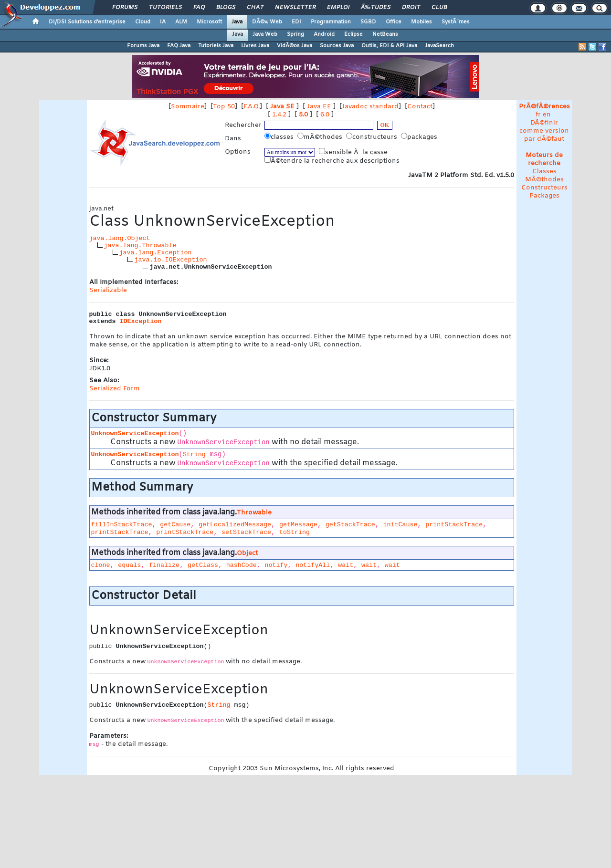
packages (420, 137)
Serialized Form (115, 389)
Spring (295, 34)
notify (276, 565)
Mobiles (421, 22)
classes (280, 137)
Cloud (143, 22)
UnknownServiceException (135, 434)
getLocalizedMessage (235, 525)
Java (237, 22)
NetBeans (385, 34)
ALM (181, 22)
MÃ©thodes (544, 180)
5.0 (303, 115)
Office (394, 22)
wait (346, 565)
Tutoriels (165, 8)
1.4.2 (279, 115)
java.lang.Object (120, 238)
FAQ (199, 8)
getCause (175, 525)
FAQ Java (179, 46)
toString (295, 532)
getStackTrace (350, 525)
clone (101, 565)
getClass (203, 565)
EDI (296, 22)
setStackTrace (246, 532)
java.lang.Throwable (140, 246)
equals (129, 565)
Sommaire (188, 107)
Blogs (226, 8)
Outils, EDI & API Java (389, 46)
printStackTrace (454, 525)
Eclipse (353, 34)
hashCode (242, 565)
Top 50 (224, 107)
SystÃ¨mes (456, 22)
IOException (141, 321)
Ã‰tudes (376, 8)
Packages (544, 196)
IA (163, 22)
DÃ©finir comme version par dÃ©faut (544, 131)
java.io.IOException (170, 260)
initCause (400, 525)
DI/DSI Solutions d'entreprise (87, 22)
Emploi (338, 8)
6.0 (325, 115)
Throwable (254, 513)
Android (324, 34)
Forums (125, 8)
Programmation (331, 22)
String (194, 455)
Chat (255, 8)
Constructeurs (544, 188)
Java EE (319, 107)
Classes (544, 172)
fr (538, 115)
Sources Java (337, 46)
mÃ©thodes (321, 137)
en (547, 115)
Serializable (108, 290)
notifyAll (313, 565)
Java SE (282, 107)
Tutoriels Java (216, 46)
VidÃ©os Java (295, 46)
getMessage (298, 525)
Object (247, 553)
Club (439, 8)
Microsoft (209, 22)
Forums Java (143, 46)
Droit (411, 8)
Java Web (265, 34)
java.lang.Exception (156, 253)
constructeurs (373, 137)
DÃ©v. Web (267, 22)
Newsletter (295, 8)
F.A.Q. (252, 107)
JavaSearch (439, 46)
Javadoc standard (370, 107)
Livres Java (255, 46)
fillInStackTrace (122, 525)
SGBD (368, 22)
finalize (164, 565)
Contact (420, 107)
